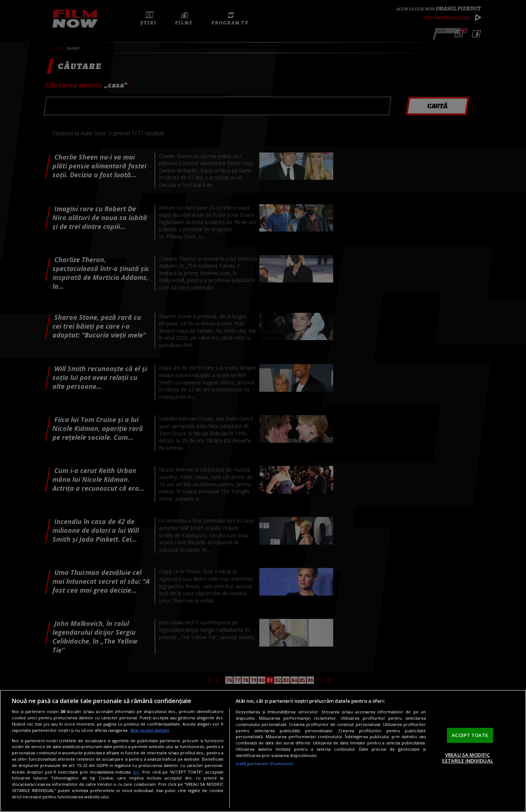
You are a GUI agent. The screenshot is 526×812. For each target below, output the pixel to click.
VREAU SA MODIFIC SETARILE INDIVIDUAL (467, 758)
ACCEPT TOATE (470, 735)
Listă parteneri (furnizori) (264, 763)
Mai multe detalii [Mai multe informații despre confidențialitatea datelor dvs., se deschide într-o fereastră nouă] (150, 730)
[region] (263, 751)
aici (136, 772)
